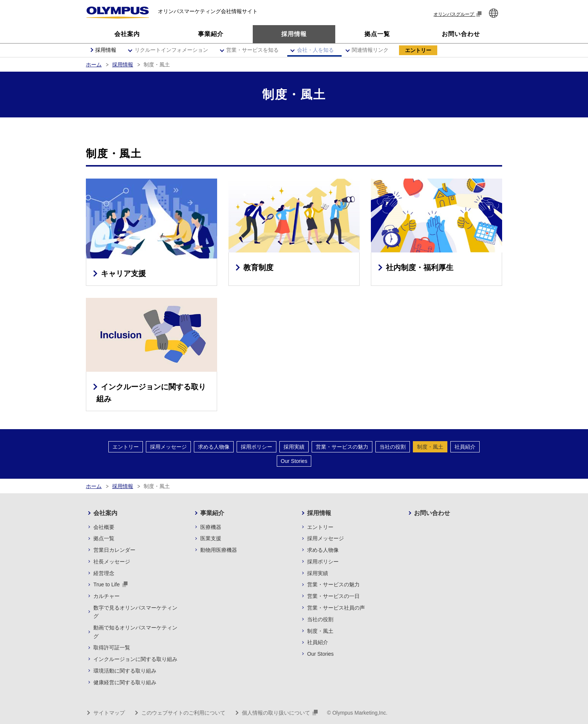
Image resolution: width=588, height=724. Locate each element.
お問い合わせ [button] (461, 34)
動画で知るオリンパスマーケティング (135, 632)
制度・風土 (430, 447)
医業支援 (211, 538)
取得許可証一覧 (112, 647)
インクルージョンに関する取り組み (135, 659)
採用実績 (294, 447)
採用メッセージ (168, 447)
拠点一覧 (104, 538)
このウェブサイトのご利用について (183, 713)
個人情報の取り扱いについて (280, 713)
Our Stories (294, 461)
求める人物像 (214, 447)
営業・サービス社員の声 (336, 608)
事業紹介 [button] (211, 34)
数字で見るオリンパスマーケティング (135, 612)
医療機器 (211, 527)
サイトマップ (109, 713)
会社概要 (104, 527)
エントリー (126, 447)
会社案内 (105, 513)
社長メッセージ (112, 562)
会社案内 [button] (127, 34)
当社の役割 (393, 447)
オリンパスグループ (457, 14)
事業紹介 (212, 513)
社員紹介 (465, 447)
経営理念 (104, 573)
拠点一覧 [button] (377, 34)
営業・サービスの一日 (333, 596)
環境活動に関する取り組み (125, 671)
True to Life (110, 584)
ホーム (94, 65)
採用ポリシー (256, 447)
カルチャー (106, 596)
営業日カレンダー (114, 550)
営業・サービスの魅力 (342, 447)
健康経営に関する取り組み (125, 682)
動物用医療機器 (219, 550)
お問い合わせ (432, 513)
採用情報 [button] (294, 34)
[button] (170, 50)
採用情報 (123, 65)
